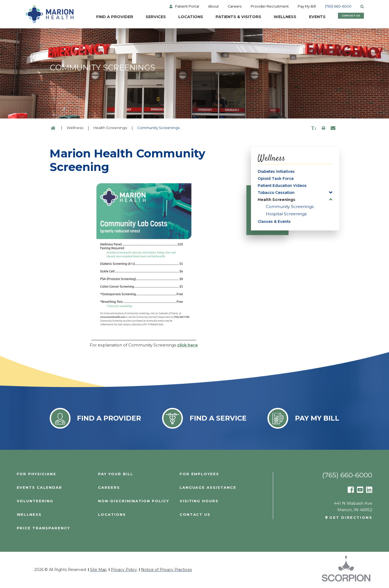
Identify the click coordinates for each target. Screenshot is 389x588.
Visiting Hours (199, 501)
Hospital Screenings (286, 217)
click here (187, 345)
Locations (177, 18)
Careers (240, 7)
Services (141, 18)
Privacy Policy (124, 570)
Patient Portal (191, 7)
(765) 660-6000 (346, 7)
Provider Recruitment (276, 7)
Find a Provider (99, 18)
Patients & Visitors (227, 18)
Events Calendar (40, 488)
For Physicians (37, 474)
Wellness (275, 18)
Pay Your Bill (116, 474)
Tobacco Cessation (278, 195)
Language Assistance (208, 488)
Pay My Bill (314, 7)
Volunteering (35, 501)
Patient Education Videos (284, 187)
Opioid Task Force (277, 179)
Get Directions (351, 518)
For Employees (200, 474)
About (218, 7)
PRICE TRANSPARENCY (44, 528)
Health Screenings (110, 128)
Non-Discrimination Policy (134, 501)
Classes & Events (275, 225)
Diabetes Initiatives (278, 172)
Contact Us (352, 18)
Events (309, 18)
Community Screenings (290, 209)
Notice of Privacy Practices (166, 570)
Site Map (98, 570)
